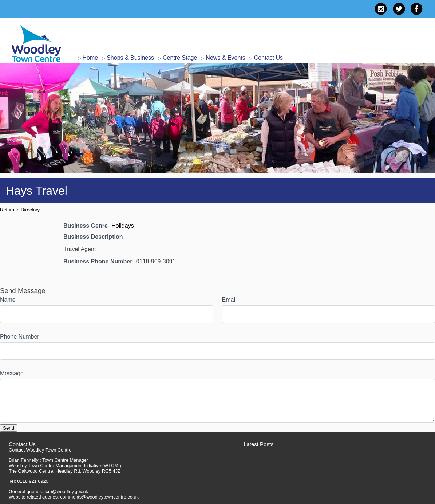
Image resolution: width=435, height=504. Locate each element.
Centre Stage (180, 58)
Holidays (122, 226)
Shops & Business (130, 58)
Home (90, 58)
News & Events (225, 58)
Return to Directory (20, 210)
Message (12, 373)
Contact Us (268, 58)
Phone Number (20, 337)
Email (229, 300)
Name (8, 300)
